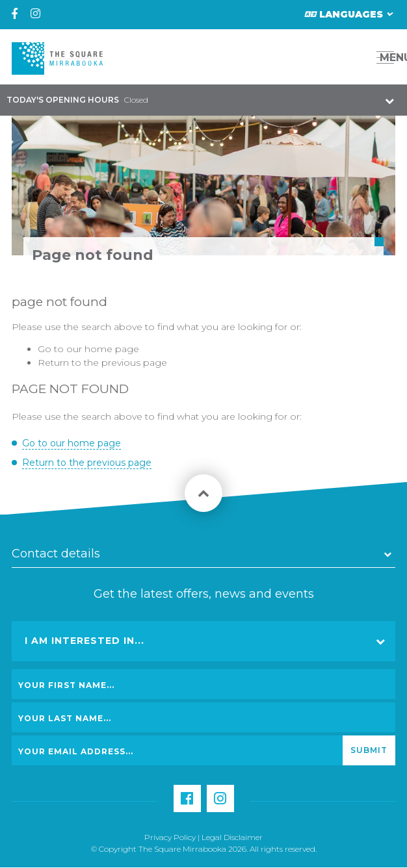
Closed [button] (77, 100)
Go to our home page (88, 349)
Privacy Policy (170, 837)
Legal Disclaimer (232, 837)
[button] (356, 57)
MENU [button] (389, 57)
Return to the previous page (102, 363)
